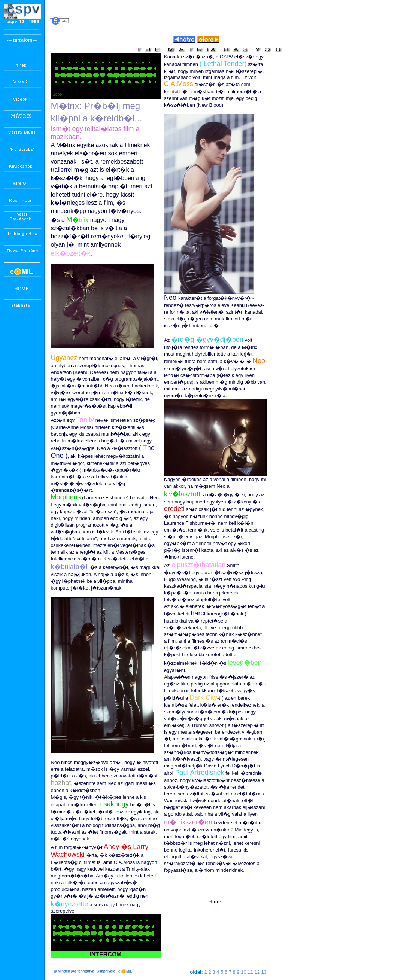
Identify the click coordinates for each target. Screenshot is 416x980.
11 (250, 973)
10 (243, 973)
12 (257, 973)
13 (264, 973)
